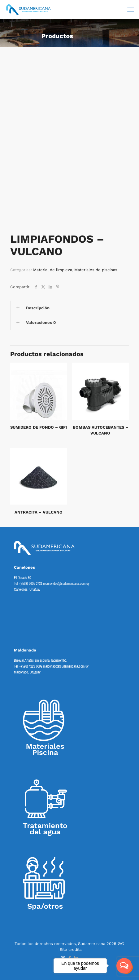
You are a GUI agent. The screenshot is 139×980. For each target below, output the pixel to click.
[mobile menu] (131, 9)
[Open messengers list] (124, 966)
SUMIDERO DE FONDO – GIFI (39, 427)
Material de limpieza (53, 270)
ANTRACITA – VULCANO (39, 512)
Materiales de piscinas (96, 270)
